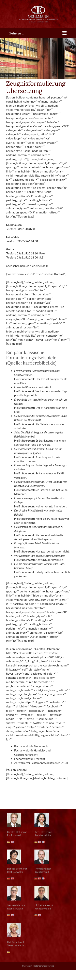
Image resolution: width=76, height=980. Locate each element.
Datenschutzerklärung (44, 966)
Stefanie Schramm (17, 905)
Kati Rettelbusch (16, 942)
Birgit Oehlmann (43, 832)
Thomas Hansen (43, 869)
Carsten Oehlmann (17, 832)
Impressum (27, 966)
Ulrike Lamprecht (44, 905)
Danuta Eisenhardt (17, 869)
